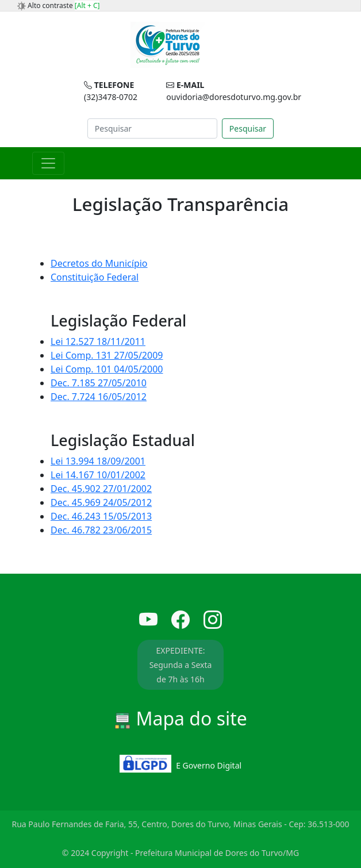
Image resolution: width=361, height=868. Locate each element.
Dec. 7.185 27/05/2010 (99, 383)
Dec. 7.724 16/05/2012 (99, 397)
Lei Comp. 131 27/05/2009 (107, 355)
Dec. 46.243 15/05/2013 (101, 516)
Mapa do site (180, 718)
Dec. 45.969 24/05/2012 (101, 502)
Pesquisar (248, 128)
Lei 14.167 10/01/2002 (98, 475)
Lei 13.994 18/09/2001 (98, 461)
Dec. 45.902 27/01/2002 (101, 489)
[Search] (152, 128)
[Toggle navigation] (48, 163)
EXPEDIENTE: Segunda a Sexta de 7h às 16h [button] (181, 665)
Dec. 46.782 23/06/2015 (101, 530)
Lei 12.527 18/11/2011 (98, 341)
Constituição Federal (95, 277)
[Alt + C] (87, 5)
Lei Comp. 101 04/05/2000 (107, 369)
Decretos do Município (99, 263)
